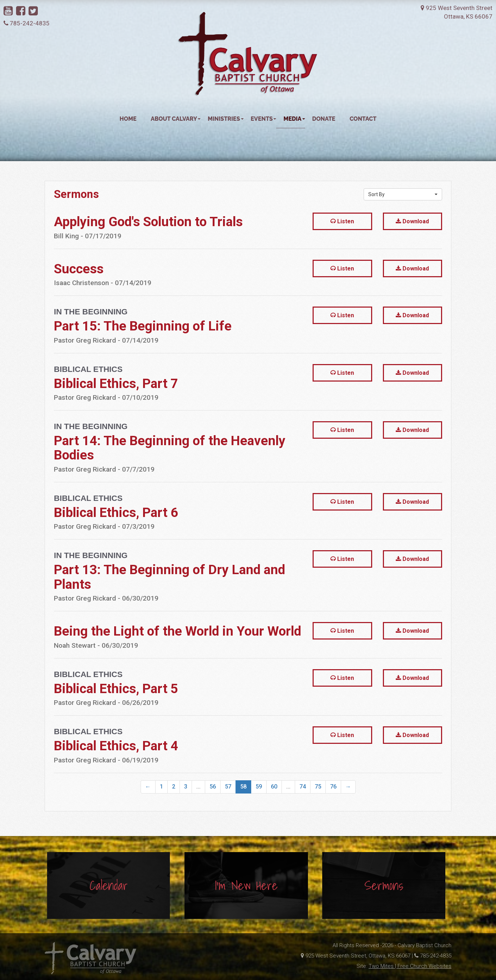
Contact (363, 105)
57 (228, 773)
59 (259, 773)
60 (274, 773)
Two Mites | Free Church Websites (410, 969)
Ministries (226, 105)
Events (264, 105)
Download (412, 208)
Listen (342, 208)
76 (333, 773)
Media (294, 105)
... (198, 773)
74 (303, 773)
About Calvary (176, 105)
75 (318, 773)
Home (128, 105)
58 (243, 773)
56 (213, 773)
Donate (324, 105)
